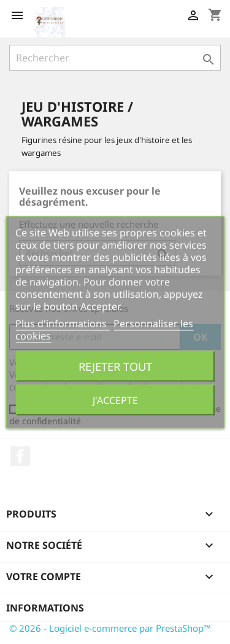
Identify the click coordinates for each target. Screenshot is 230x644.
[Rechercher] (115, 58)
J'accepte (115, 400)
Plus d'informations (62, 323)
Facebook (20, 456)
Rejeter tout (115, 366)
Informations (45, 608)
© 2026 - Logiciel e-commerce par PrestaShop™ (110, 628)
